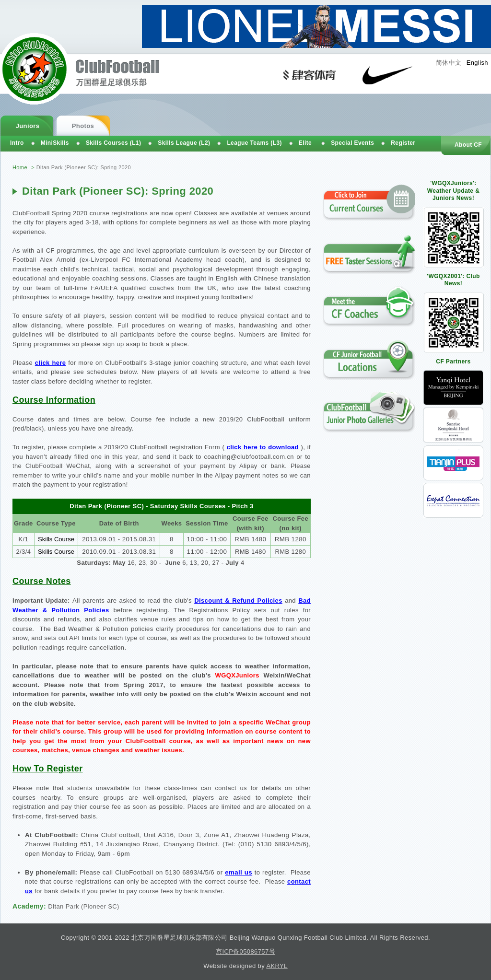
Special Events (352, 143)
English (477, 63)
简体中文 (449, 63)
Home (20, 167)
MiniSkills (55, 143)
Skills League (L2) (184, 143)
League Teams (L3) (254, 143)
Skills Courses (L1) (113, 143)
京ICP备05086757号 (245, 951)
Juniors (28, 126)
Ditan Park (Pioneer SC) (83, 906)
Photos (83, 126)
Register (403, 143)
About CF (468, 145)
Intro (17, 143)
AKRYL (277, 966)
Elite (305, 143)
